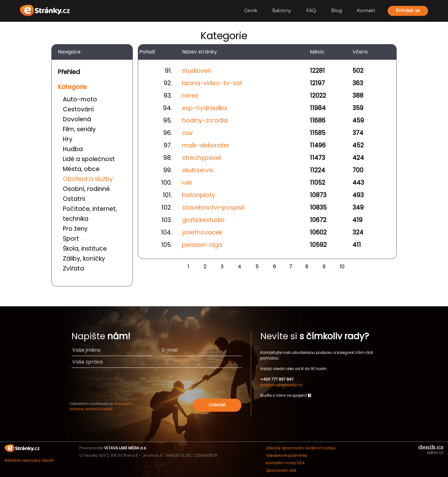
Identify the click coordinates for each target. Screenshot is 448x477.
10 (342, 267)
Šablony (282, 11)
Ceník (251, 11)
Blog (336, 11)
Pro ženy (75, 229)
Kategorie (72, 87)
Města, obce (81, 169)
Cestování (78, 109)
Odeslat (217, 405)
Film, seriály (79, 129)
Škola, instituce (85, 249)
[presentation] (194, 385)
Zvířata (73, 269)
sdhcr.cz (435, 453)
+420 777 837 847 (277, 379)
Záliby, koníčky (84, 259)
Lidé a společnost (89, 159)
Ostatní (74, 199)
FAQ (311, 11)
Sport (71, 239)
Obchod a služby (88, 179)
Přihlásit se (408, 11)
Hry (68, 139)
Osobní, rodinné (86, 189)
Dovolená (77, 119)
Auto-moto (80, 99)
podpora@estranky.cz (281, 385)
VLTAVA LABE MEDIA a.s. (126, 448)
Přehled (69, 72)
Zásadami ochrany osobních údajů (101, 406)
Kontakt (366, 11)
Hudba (73, 149)
